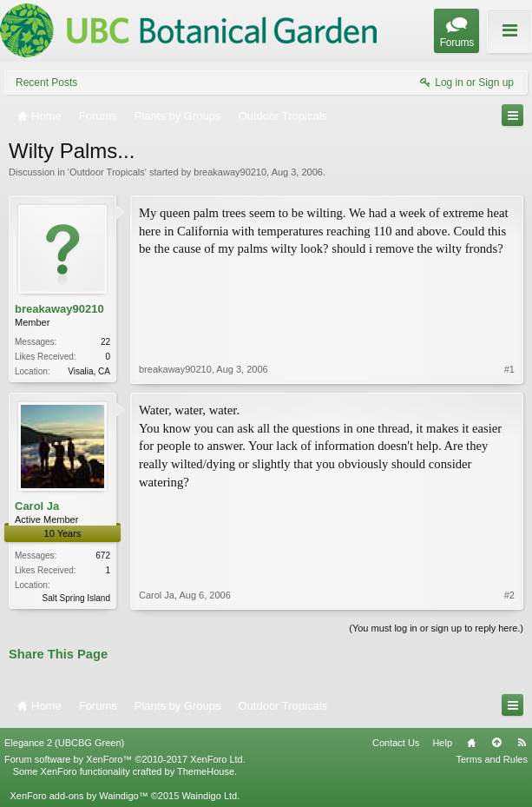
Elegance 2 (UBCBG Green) (64, 743)
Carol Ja (37, 506)
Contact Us (396, 743)
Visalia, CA (89, 371)
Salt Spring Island (76, 598)
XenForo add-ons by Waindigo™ (79, 796)
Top (496, 743)
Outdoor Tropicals (107, 172)
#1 (509, 369)
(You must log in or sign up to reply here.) (436, 628)
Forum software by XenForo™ (125, 759)
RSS (522, 743)
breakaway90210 (230, 172)
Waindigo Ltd (209, 796)
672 (103, 556)
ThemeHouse (206, 771)
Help (442, 743)
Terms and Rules (492, 759)
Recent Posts (46, 83)
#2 (509, 595)
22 (105, 342)
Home (471, 743)
